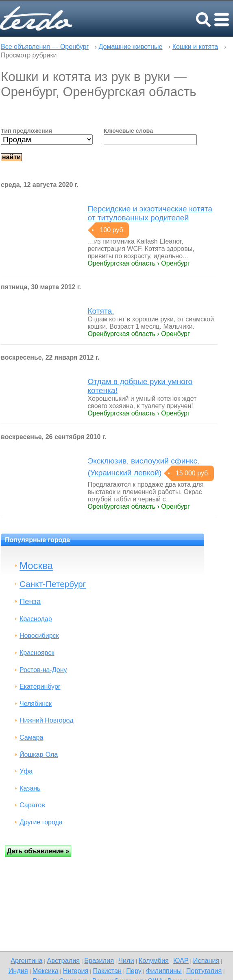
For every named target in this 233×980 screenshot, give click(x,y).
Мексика (46, 971)
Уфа (26, 771)
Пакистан (107, 971)
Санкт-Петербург (53, 584)
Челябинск (36, 704)
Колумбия (154, 960)
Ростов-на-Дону (43, 670)
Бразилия (99, 960)
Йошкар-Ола (39, 755)
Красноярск (37, 653)
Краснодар (36, 619)
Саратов (32, 805)
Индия (18, 971)
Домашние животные (131, 47)
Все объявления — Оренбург (45, 47)
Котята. (101, 311)
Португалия (204, 971)
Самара (31, 737)
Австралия (64, 960)
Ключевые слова (128, 131)
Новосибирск (39, 636)
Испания (206, 960)
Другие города (41, 822)
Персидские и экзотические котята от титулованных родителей (150, 213)
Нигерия (76, 971)
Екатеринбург (40, 687)
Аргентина (26, 960)
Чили (126, 960)
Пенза (30, 601)
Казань (30, 788)
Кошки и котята (195, 47)
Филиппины (164, 971)
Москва (36, 566)
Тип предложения (26, 131)
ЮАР (181, 960)
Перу (134, 971)
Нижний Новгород (46, 720)
